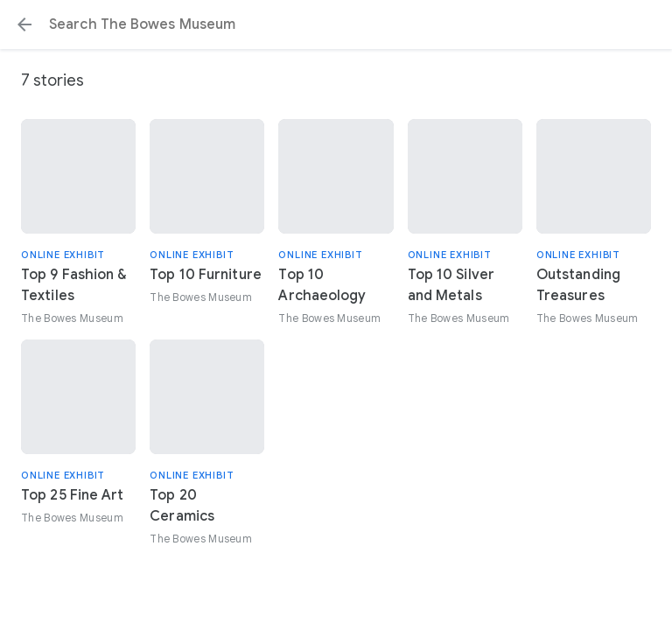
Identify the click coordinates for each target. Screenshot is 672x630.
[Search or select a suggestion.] (336, 24)
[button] (24, 24)
